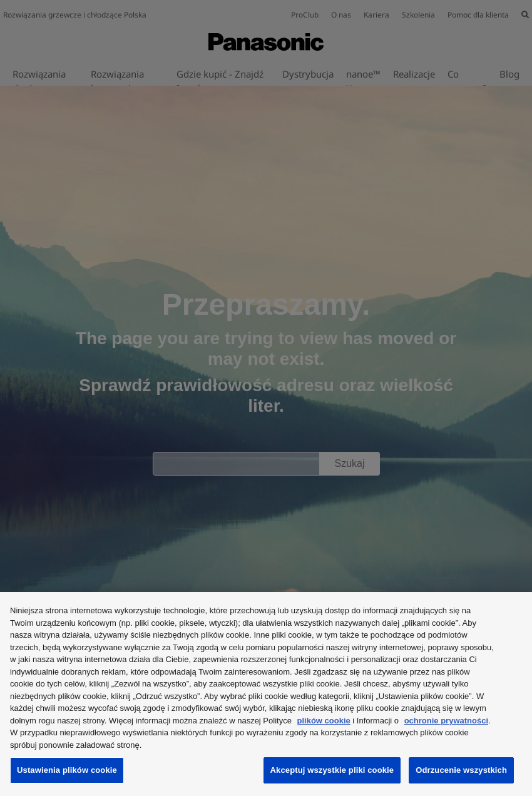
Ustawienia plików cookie (67, 770)
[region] (266, 694)
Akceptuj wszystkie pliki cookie (332, 770)
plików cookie (324, 721)
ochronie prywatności (446, 721)
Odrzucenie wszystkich (461, 770)
